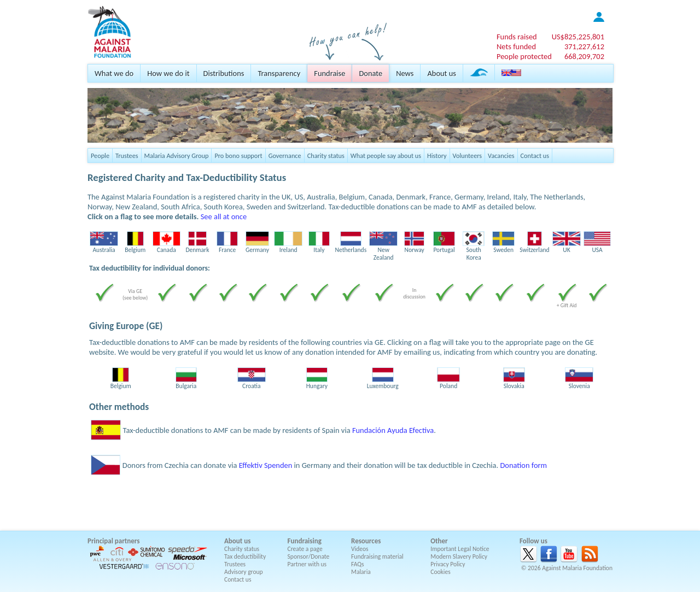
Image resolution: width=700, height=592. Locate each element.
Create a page (305, 549)
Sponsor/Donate (309, 556)
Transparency (279, 73)
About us (441, 73)
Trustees (127, 156)
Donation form (523, 465)
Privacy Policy (448, 564)
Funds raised (517, 37)
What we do (114, 73)
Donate (371, 73)
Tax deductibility (245, 556)
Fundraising (305, 541)
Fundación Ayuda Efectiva (393, 430)
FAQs (358, 564)
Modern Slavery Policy (459, 556)
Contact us (535, 156)
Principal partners (113, 541)
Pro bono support (238, 156)
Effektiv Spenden (266, 465)
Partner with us (307, 564)
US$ (578, 37)
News (405, 73)
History (437, 156)
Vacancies (501, 156)
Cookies (441, 572)
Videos (360, 549)
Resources (366, 541)
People (100, 156)
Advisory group (244, 572)
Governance (285, 156)
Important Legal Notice (460, 549)
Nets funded (516, 46)
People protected (524, 56)
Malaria (361, 572)
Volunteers (468, 156)
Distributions (224, 73)
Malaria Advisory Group (177, 156)
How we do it (168, 73)
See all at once (224, 216)
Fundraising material (377, 556)
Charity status (326, 156)
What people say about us (386, 156)
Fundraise (329, 73)
